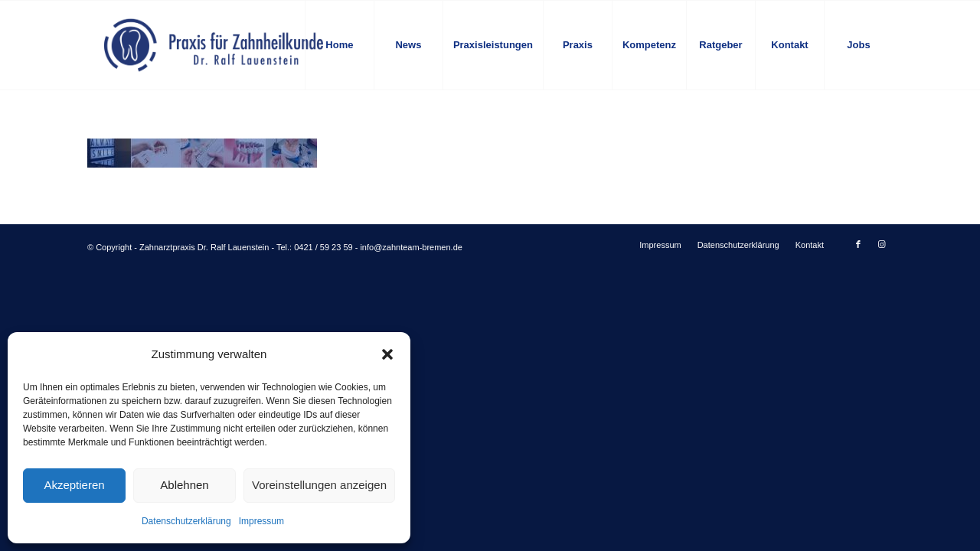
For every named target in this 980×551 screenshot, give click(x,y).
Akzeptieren (74, 485)
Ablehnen (184, 485)
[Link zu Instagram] (881, 244)
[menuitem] (339, 45)
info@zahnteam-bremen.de (411, 247)
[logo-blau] (214, 45)
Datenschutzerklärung (186, 521)
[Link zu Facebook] (858, 244)
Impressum (261, 521)
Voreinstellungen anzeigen (319, 485)
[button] (387, 354)
